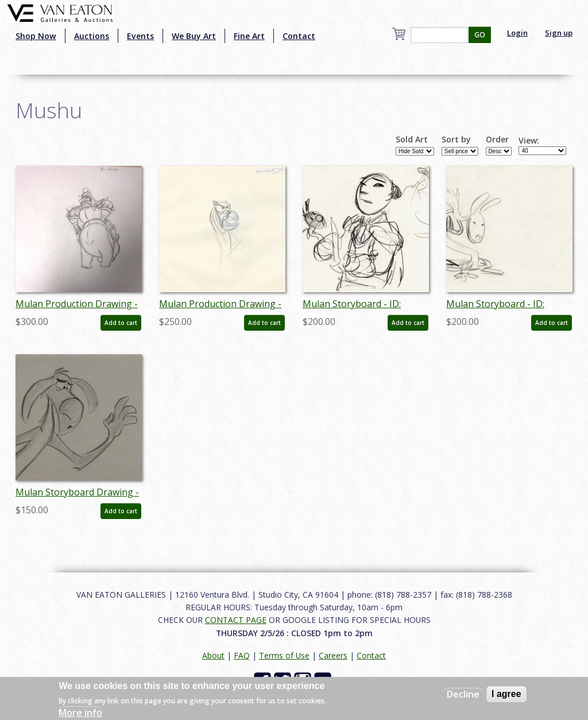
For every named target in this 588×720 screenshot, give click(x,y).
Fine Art (249, 36)
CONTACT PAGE (236, 620)
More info (80, 713)
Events (140, 36)
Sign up (559, 33)
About (213, 655)
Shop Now (36, 36)
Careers (333, 655)
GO (480, 35)
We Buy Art (194, 36)
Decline (463, 694)
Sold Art (412, 140)
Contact (299, 36)
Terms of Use (284, 655)
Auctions (92, 36)
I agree (506, 694)
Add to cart (121, 323)
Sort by (456, 140)
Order (497, 140)
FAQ (242, 655)
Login (517, 33)
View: (529, 141)
